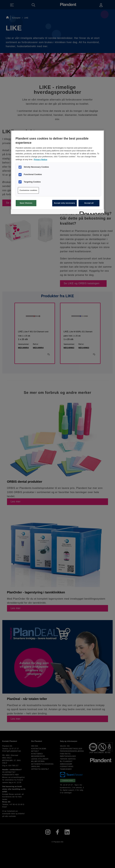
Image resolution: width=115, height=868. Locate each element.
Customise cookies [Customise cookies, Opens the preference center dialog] (28, 190)
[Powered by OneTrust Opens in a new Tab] (91, 212)
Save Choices (26, 203)
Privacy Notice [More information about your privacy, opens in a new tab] (40, 160)
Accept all (89, 203)
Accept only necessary (64, 203)
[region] (57, 172)
